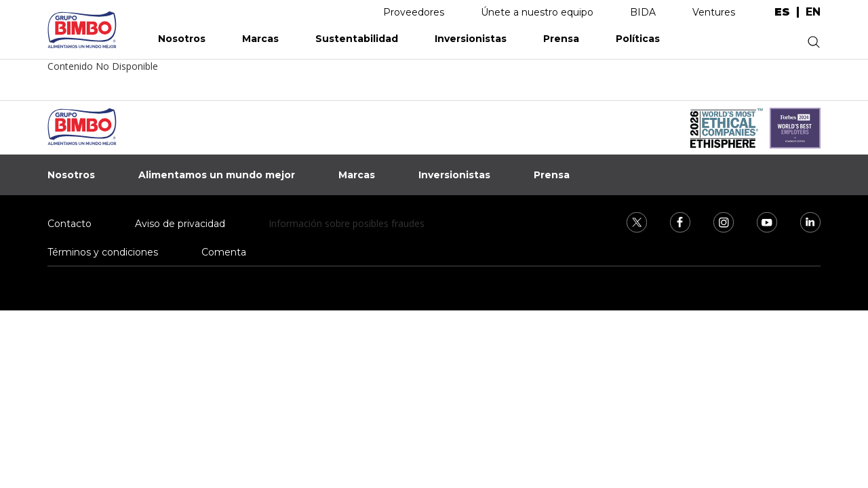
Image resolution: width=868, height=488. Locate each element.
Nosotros (182, 39)
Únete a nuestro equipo (537, 12)
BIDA (643, 12)
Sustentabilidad (357, 39)
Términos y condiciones (103, 252)
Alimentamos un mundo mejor (217, 175)
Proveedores (414, 12)
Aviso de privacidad (180, 224)
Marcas (260, 39)
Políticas (638, 39)
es (782, 12)
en (813, 12)
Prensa (561, 39)
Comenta (224, 252)
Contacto (70, 224)
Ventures (714, 12)
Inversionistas (471, 39)
